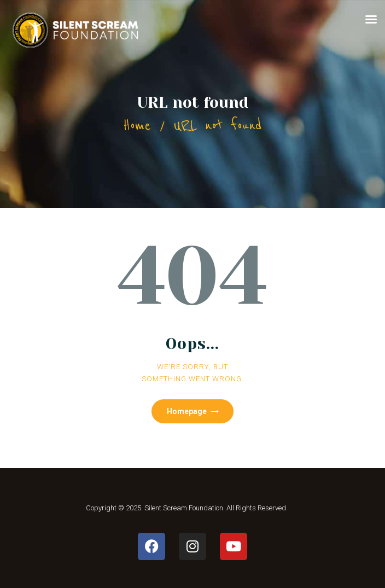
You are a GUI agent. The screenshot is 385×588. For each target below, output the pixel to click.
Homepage (187, 411)
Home (137, 126)
